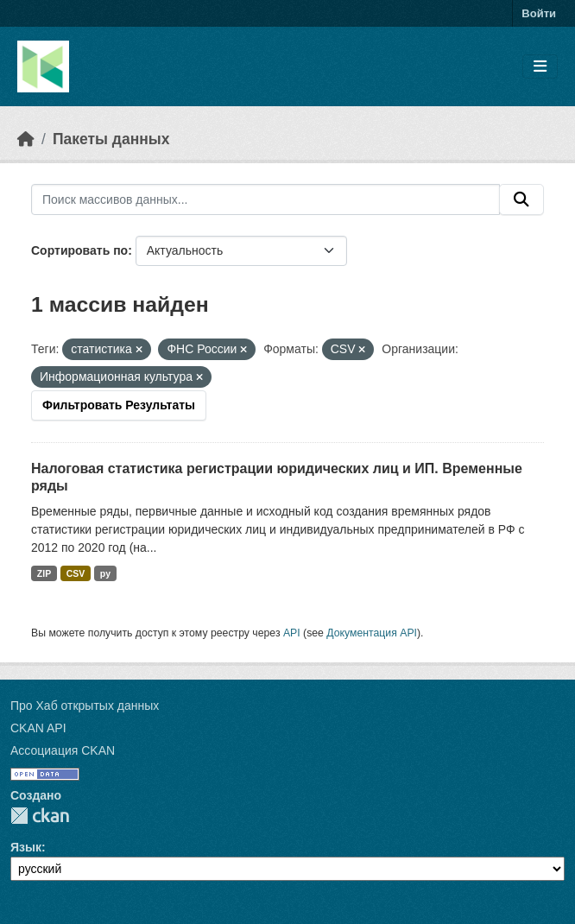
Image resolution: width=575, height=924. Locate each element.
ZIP (44, 573)
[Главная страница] (26, 139)
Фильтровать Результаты (119, 405)
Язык (26, 847)
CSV (76, 573)
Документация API (372, 633)
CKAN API (38, 728)
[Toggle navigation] (540, 67)
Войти (539, 13)
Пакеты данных (111, 139)
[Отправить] (521, 199)
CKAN (40, 816)
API (292, 633)
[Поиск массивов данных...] (265, 199)
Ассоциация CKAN (63, 750)
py (105, 573)
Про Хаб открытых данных (85, 706)
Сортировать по (79, 250)
